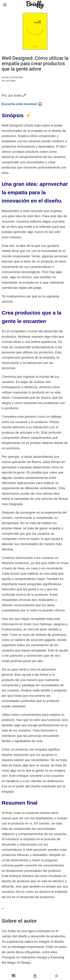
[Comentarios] (13, 976)
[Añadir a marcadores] (57, 976)
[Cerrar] (5, 5)
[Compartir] (35, 976)
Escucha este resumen (19, 104)
